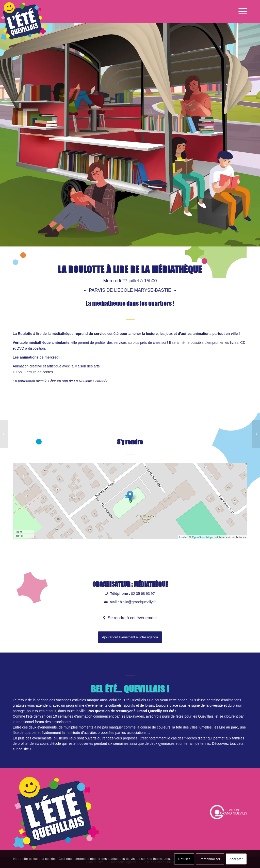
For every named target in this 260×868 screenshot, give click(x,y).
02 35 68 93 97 (143, 594)
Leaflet (183, 537)
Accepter (236, 859)
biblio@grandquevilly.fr (138, 602)
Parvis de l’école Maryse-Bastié (131, 290)
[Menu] (241, 11)
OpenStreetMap (202, 537)
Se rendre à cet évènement (132, 618)
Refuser (184, 859)
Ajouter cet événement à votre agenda (130, 637)
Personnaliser (210, 859)
